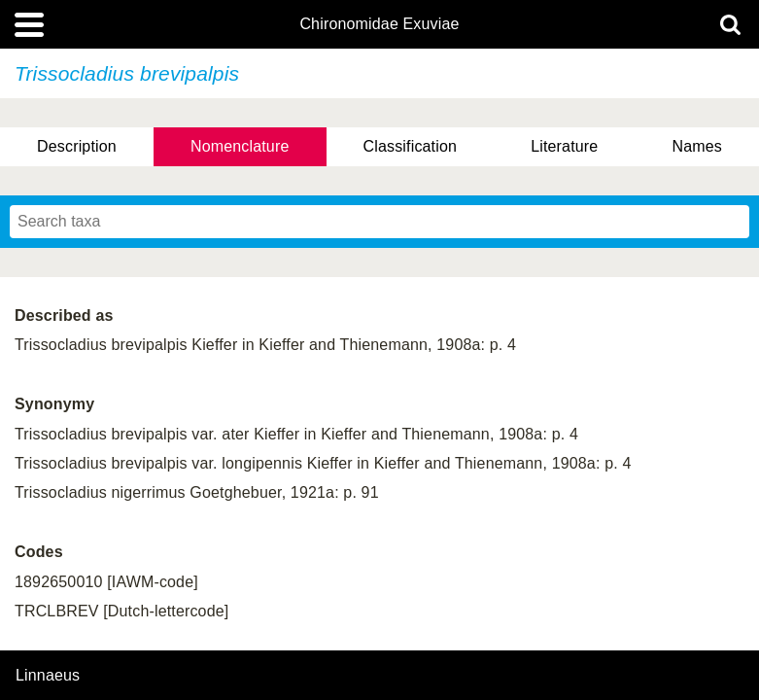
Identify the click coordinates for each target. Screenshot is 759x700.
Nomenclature (240, 146)
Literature (564, 146)
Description (77, 146)
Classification (411, 146)
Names (696, 146)
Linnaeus (48, 676)
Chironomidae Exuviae (379, 24)
